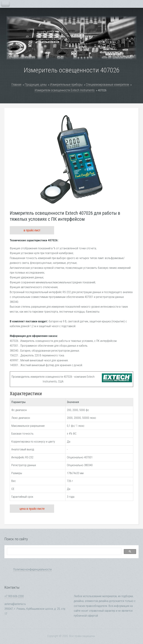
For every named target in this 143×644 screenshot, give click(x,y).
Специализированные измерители (107, 84)
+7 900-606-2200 (14, 596)
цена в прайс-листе (32, 509)
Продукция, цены (36, 84)
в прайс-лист (32, 230)
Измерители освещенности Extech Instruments (65, 90)
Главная (16, 84)
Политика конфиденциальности (32, 569)
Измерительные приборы (66, 84)
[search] (64, 551)
